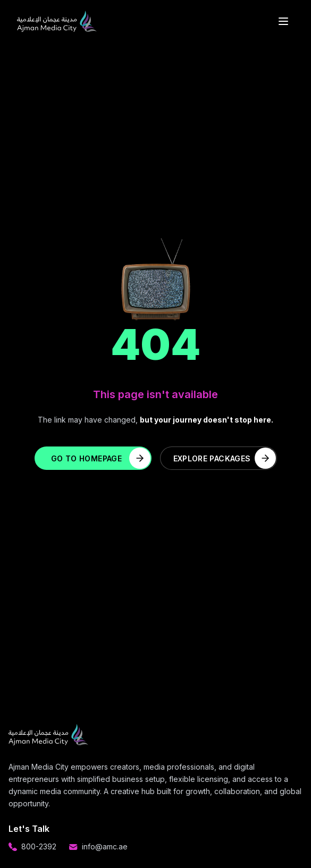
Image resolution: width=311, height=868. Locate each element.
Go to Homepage (100, 458)
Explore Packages (225, 458)
